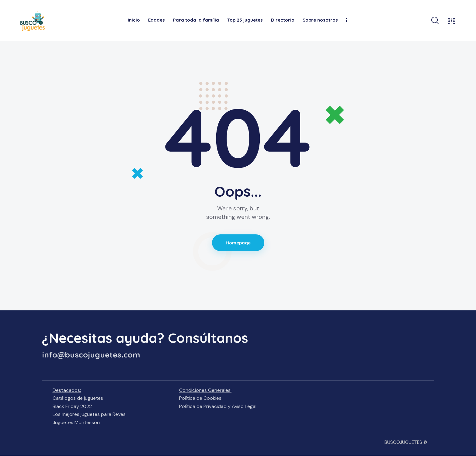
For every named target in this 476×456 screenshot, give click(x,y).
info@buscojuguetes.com (91, 355)
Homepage (238, 243)
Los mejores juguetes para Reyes (89, 414)
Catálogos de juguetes (78, 398)
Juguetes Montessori (76, 422)
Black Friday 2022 (72, 406)
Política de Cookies (200, 398)
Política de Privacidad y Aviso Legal (218, 406)
